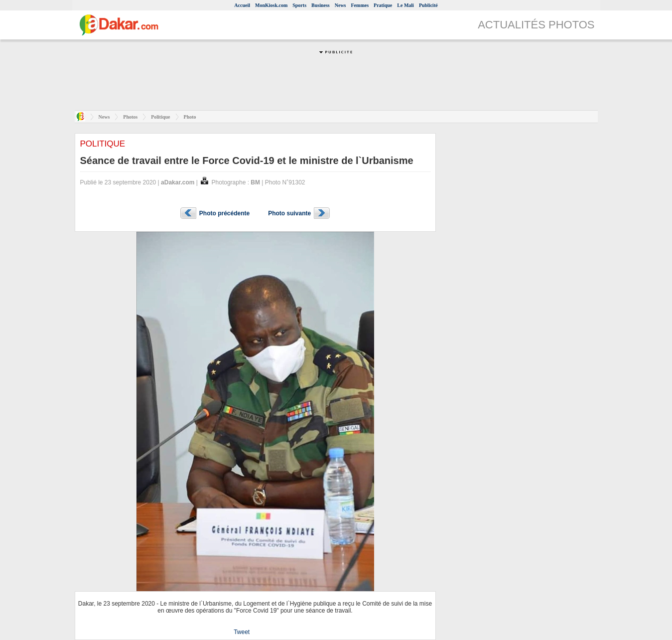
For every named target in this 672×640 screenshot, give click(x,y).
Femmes (360, 5)
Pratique (383, 5)
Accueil (242, 5)
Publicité (428, 5)
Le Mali (405, 5)
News (340, 5)
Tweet (242, 632)
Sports (299, 5)
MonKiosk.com (271, 5)
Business (321, 5)
